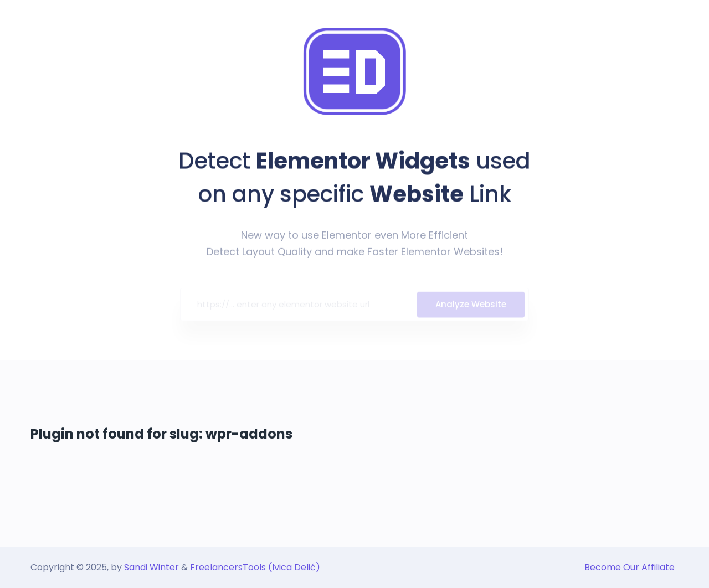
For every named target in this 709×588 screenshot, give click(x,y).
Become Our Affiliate (630, 567)
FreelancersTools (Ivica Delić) (255, 567)
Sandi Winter (151, 567)
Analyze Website (471, 306)
